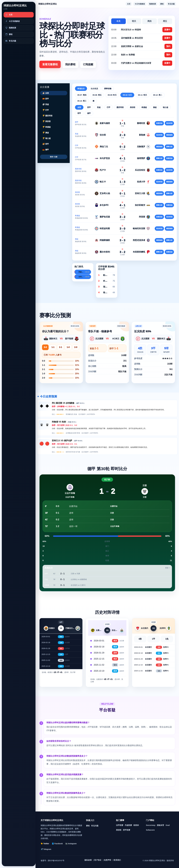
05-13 (82, 101)
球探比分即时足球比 (15, 6)
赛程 (162, 4)
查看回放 (159, 123)
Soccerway (151, 825)
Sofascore (150, 830)
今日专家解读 (140, 4)
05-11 (142, 95)
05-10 (127, 95)
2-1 (61, 347)
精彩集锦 (169, 135)
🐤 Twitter (45, 844)
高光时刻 (169, 123)
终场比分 (81, 89)
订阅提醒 (88, 64)
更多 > (168, 568)
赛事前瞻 (108, 89)
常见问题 (171, 4)
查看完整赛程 (50, 64)
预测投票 (153, 4)
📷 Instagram (71, 844)
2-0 (76, 347)
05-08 (97, 95)
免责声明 (108, 860)
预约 (168, 46)
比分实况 (94, 89)
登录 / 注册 (54, 157)
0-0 (45, 347)
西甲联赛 (127, 830)
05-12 (158, 95)
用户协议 (98, 860)
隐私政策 (88, 860)
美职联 (119, 830)
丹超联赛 (128, 825)
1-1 (53, 347)
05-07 (82, 95)
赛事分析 (169, 147)
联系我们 (117, 860)
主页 (129, 4)
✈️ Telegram (46, 849)
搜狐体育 (160, 825)
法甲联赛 (120, 825)
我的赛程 (70, 64)
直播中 (167, 30)
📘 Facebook (57, 844)
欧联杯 (136, 825)
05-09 (112, 95)
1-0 (68, 347)
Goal (168, 825)
